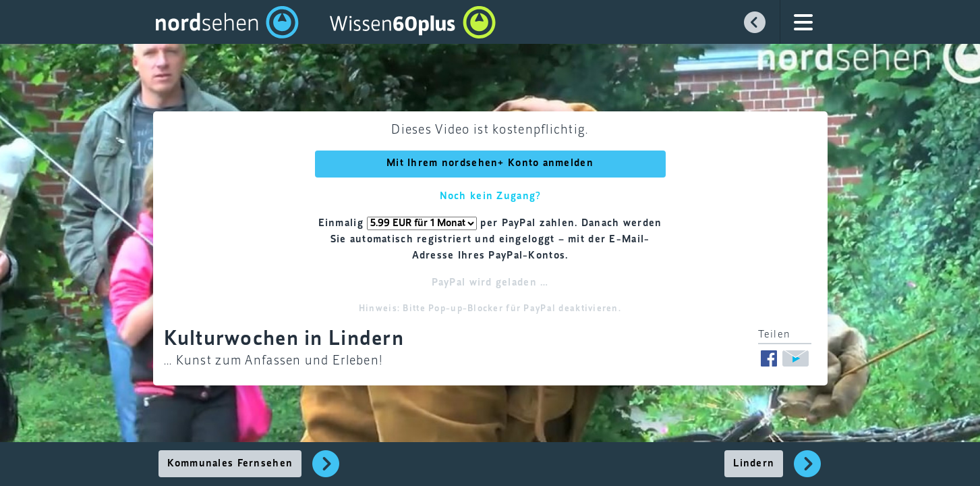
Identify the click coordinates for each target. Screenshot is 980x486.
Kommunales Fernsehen (230, 464)
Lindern (754, 464)
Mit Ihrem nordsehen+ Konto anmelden (490, 163)
